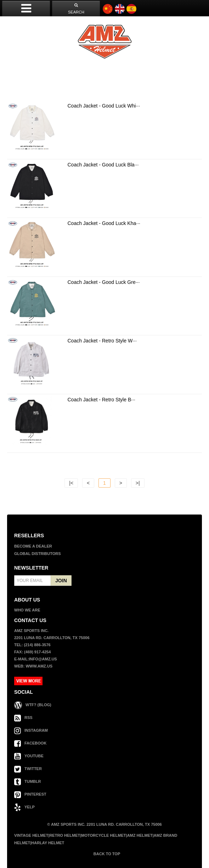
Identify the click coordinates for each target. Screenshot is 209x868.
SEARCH (76, 9)
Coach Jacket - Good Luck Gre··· (104, 282)
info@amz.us (43, 659)
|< (71, 483)
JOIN (61, 581)
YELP (24, 807)
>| (138, 483)
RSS (23, 718)
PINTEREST (30, 794)
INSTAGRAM (31, 730)
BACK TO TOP (106, 854)
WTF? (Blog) (33, 705)
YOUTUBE (29, 756)
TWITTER (28, 769)
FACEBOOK (30, 743)
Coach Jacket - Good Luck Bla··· (103, 165)
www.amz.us (39, 666)
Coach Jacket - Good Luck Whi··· (104, 106)
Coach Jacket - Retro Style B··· (101, 400)
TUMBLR (27, 781)
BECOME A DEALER (33, 546)
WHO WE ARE (27, 610)
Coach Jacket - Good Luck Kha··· (104, 223)
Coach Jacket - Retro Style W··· (102, 341)
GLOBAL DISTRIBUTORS (38, 554)
